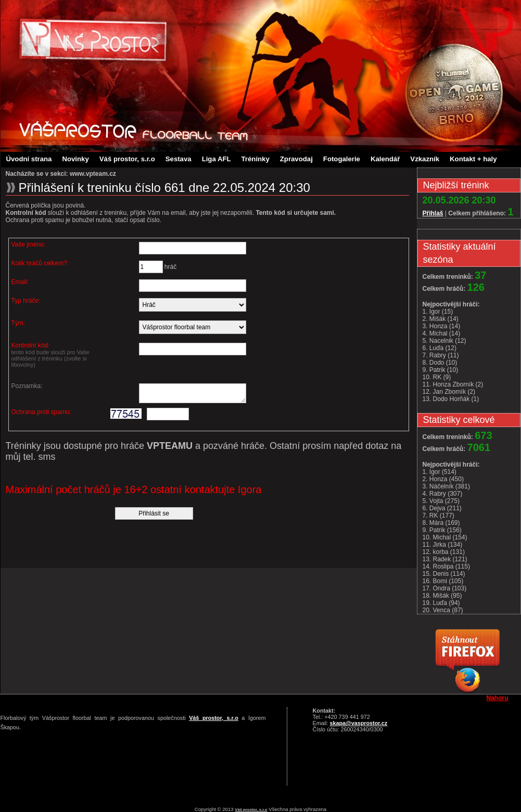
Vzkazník (425, 159)
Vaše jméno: (29, 244)
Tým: (18, 323)
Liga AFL (217, 159)
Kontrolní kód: (58, 355)
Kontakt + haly (473, 159)
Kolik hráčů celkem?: (40, 263)
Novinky (75, 159)
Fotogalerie (342, 159)
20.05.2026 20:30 (459, 200)
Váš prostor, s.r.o (127, 159)
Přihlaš (433, 213)
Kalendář (385, 159)
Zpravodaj (296, 159)
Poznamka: (27, 386)
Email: (20, 282)
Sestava (179, 159)
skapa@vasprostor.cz (359, 723)
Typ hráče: (26, 301)
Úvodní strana (29, 159)
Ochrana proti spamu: (41, 415)
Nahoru (498, 698)
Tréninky (256, 159)
